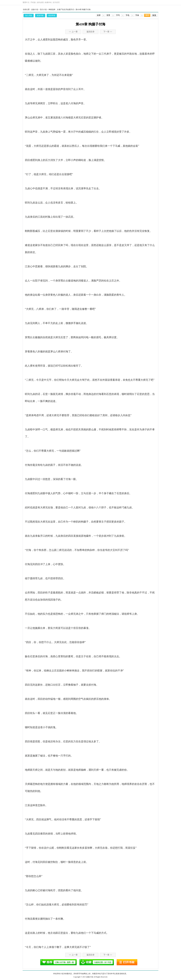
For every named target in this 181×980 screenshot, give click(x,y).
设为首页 (56, 2)
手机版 (33, 2)
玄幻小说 (43, 10)
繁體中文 (26, 2)
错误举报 (52, 15)
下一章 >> (108, 32)
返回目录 (90, 32)
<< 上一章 (73, 32)
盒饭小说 (35, 10)
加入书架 (29, 15)
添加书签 (40, 15)
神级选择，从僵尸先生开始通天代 (61, 10)
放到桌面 (40, 2)
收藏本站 (48, 2)
